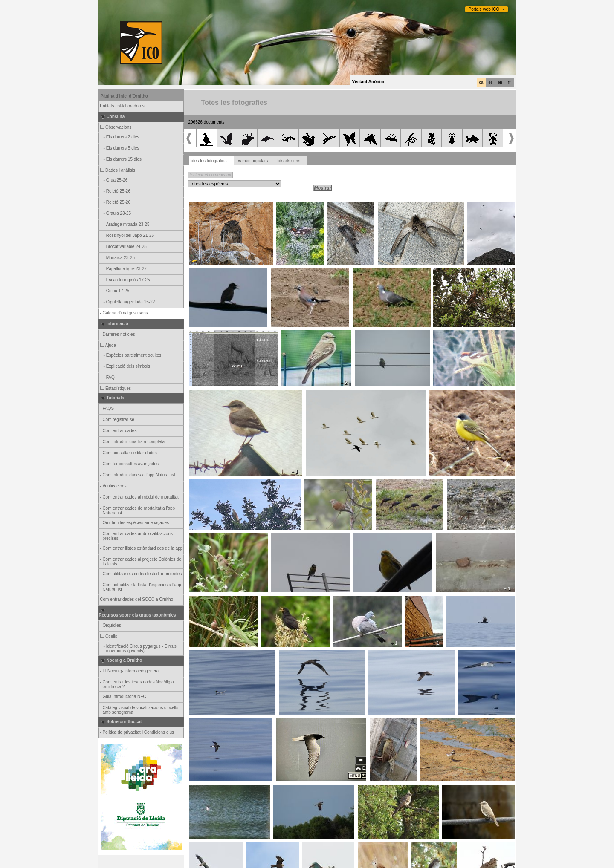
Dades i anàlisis (117, 170)
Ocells (108, 636)
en (500, 82)
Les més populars (251, 161)
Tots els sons (288, 161)
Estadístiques (115, 388)
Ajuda (108, 345)
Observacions (116, 127)
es (491, 82)
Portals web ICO (484, 9)
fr (510, 82)
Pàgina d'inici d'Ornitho (124, 96)
